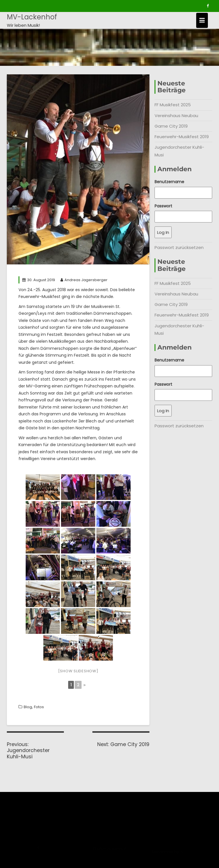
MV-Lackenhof (32, 17)
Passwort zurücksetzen (179, 247)
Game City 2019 (171, 126)
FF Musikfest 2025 (173, 105)
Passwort (163, 206)
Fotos (39, 707)
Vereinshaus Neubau (176, 116)
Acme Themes (195, 855)
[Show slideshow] (78, 671)
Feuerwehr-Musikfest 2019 (182, 137)
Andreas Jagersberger (84, 280)
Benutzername (169, 182)
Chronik (15, 802)
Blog (28, 707)
